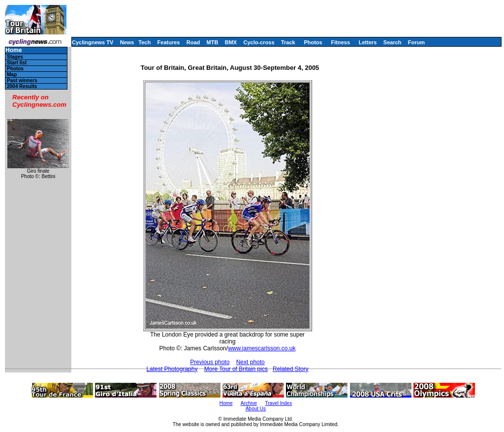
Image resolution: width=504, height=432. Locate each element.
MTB (213, 42)
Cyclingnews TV (93, 42)
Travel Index (279, 403)
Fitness (340, 42)
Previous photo (210, 362)
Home (14, 50)
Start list (17, 63)
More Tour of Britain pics (236, 369)
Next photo (251, 362)
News (127, 42)
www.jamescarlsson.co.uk (262, 348)
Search (393, 42)
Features (169, 42)
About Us (256, 409)
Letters (368, 42)
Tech (144, 42)
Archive (249, 403)
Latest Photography (172, 369)
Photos (313, 42)
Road (193, 42)
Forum (416, 42)
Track (288, 42)
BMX (231, 42)
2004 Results (22, 86)
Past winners (22, 80)
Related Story (291, 369)
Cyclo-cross (259, 42)
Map (12, 75)
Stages (15, 57)
